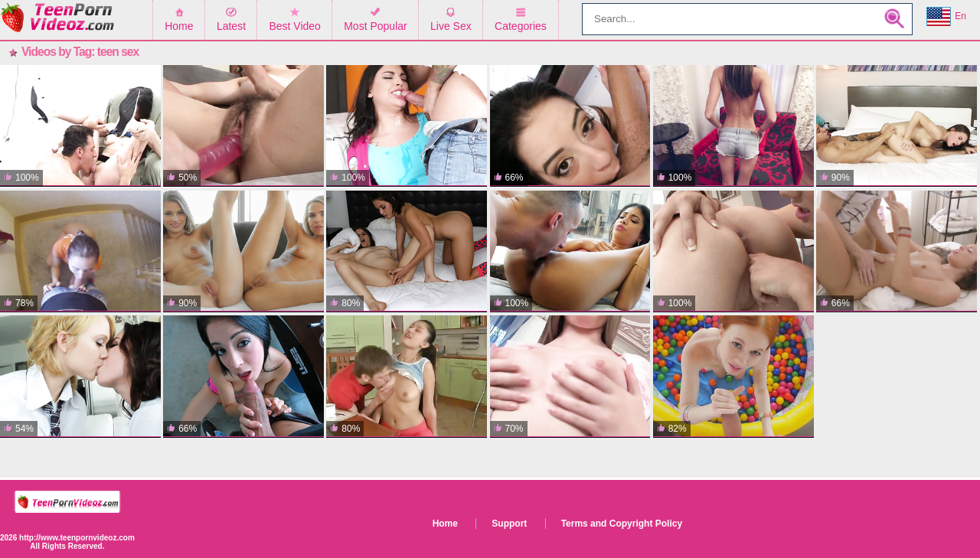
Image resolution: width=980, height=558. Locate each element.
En (946, 17)
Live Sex (451, 26)
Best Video (294, 26)
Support (509, 524)
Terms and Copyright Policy (622, 524)
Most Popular (375, 26)
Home (179, 26)
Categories (521, 26)
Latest (231, 26)
